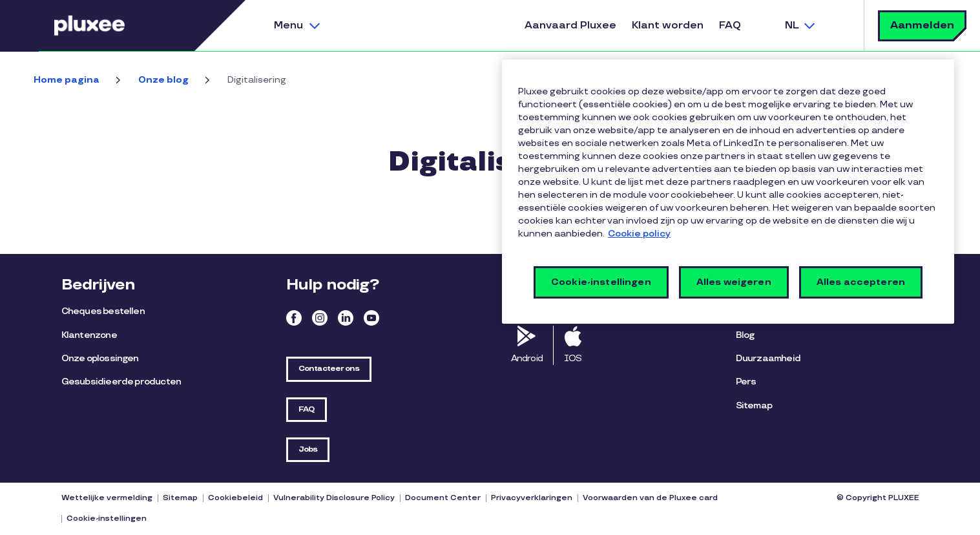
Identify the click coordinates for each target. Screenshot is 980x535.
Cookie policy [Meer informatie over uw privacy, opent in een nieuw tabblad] (639, 234)
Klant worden (668, 26)
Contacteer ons (329, 369)
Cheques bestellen (103, 311)
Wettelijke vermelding (107, 498)
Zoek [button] (838, 26)
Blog (745, 335)
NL (792, 26)
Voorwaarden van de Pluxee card (650, 498)
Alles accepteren (861, 282)
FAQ (730, 26)
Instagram (320, 318)
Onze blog (163, 80)
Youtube (371, 318)
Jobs (308, 449)
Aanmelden (922, 26)
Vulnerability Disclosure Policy (334, 498)
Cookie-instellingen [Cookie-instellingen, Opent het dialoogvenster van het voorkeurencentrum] (601, 282)
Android (527, 358)
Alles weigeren (734, 282)
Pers (746, 382)
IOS (573, 358)
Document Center (443, 498)
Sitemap (754, 405)
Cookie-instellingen (107, 519)
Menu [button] (288, 26)
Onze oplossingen (100, 358)
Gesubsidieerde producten (121, 382)
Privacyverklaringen (532, 498)
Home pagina (67, 80)
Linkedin (346, 318)
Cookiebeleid (235, 498)
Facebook (294, 318)
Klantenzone (89, 335)
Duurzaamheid (768, 358)
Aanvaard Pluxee (570, 26)
